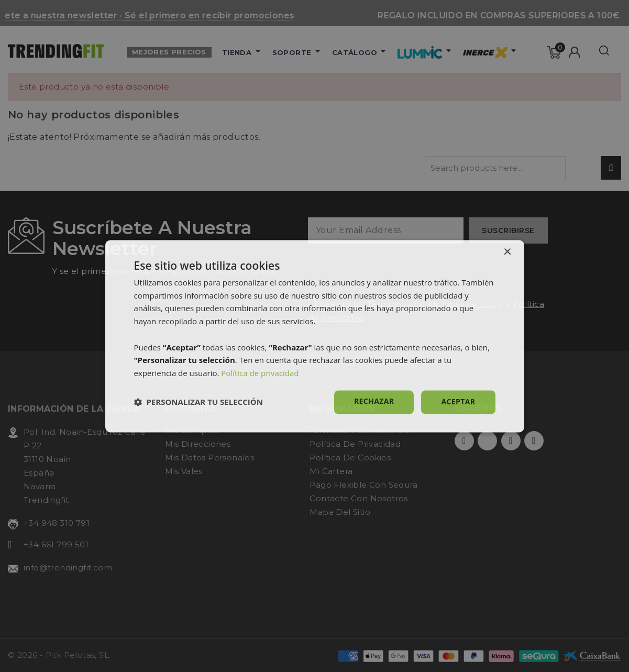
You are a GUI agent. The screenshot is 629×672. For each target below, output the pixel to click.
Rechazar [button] (374, 401)
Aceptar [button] (458, 401)
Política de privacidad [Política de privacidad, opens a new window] (260, 373)
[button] (198, 402)
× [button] (507, 252)
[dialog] (315, 336)
